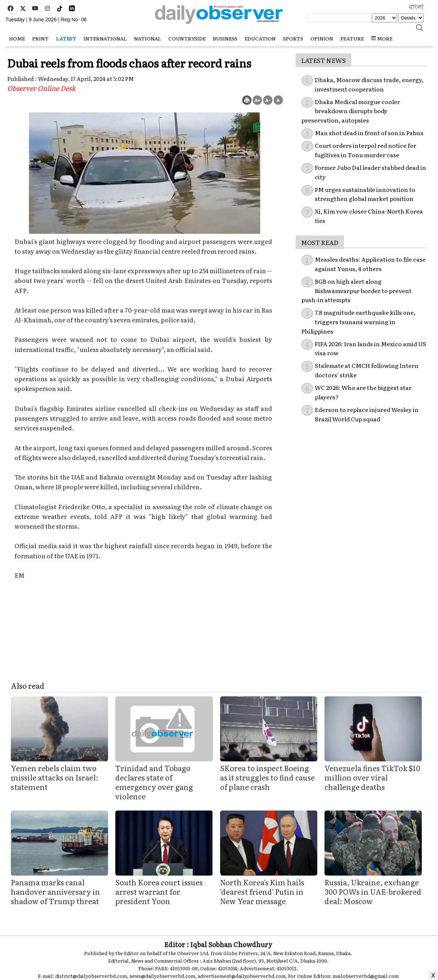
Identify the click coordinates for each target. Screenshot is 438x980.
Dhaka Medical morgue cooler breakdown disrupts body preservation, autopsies (351, 111)
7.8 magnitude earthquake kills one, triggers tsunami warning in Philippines (358, 321)
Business (225, 38)
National (148, 38)
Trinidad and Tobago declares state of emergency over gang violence (154, 782)
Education (260, 38)
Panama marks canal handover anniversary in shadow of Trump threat (55, 891)
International (105, 38)
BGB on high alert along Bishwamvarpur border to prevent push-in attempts (357, 290)
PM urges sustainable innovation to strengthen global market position (365, 194)
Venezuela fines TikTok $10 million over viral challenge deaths (372, 777)
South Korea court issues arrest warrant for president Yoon (159, 891)
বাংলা (416, 7)
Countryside (187, 38)
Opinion (322, 38)
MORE (382, 38)
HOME (17, 38)
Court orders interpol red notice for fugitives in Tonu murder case (366, 150)
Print (40, 38)
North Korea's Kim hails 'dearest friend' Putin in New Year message (262, 891)
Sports (293, 38)
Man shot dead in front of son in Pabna (369, 133)
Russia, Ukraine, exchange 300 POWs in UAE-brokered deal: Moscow (373, 891)
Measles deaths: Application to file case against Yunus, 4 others (370, 264)
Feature (352, 38)
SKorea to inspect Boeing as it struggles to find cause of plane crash (267, 777)
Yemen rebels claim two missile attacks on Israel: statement (55, 777)
